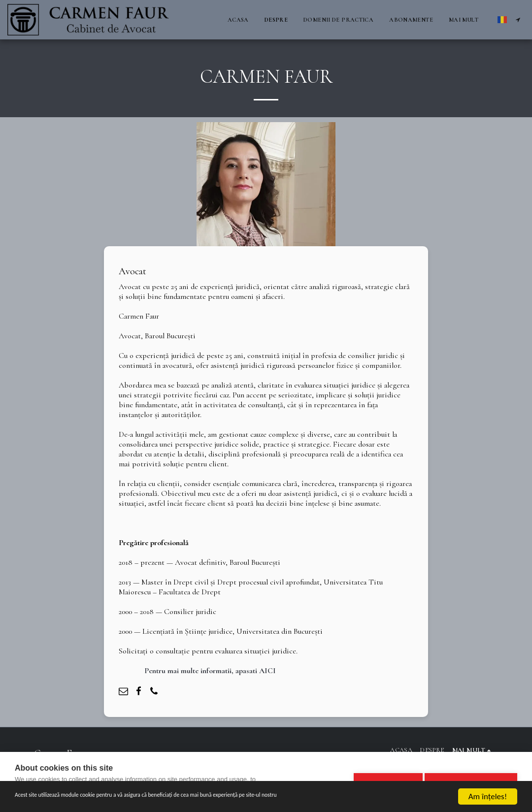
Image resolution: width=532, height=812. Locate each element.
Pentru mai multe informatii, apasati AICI (210, 671)
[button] (518, 20)
